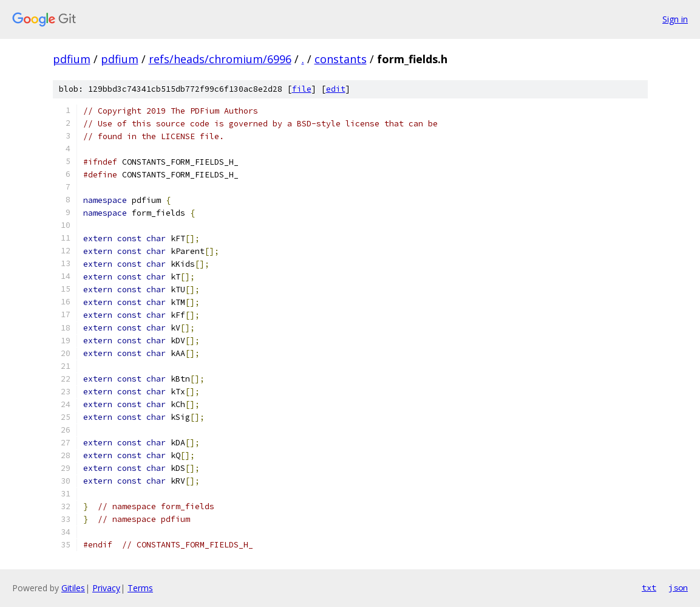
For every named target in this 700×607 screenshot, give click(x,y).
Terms (140, 588)
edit (336, 89)
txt (649, 588)
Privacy (106, 588)
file (302, 89)
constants (341, 59)
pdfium (72, 59)
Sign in (675, 19)
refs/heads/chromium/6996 (220, 59)
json (678, 588)
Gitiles (73, 588)
